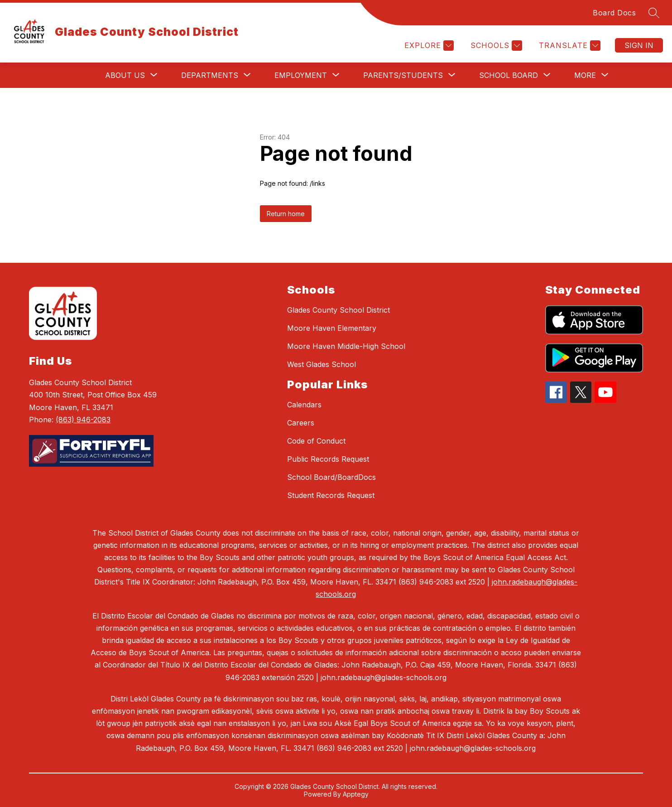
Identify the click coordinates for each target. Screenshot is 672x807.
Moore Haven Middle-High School (346, 346)
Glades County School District (338, 310)
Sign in (639, 45)
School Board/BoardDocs (331, 477)
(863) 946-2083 (83, 420)
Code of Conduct (316, 441)
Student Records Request (331, 495)
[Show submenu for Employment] (301, 75)
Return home (286, 214)
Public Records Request (328, 459)
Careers (301, 423)
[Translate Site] (569, 46)
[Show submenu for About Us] (125, 75)
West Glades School (322, 364)
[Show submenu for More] (585, 75)
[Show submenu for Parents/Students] (403, 75)
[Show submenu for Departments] (210, 75)
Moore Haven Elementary (332, 328)
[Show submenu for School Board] (509, 75)
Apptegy (356, 794)
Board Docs (614, 13)
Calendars (304, 405)
